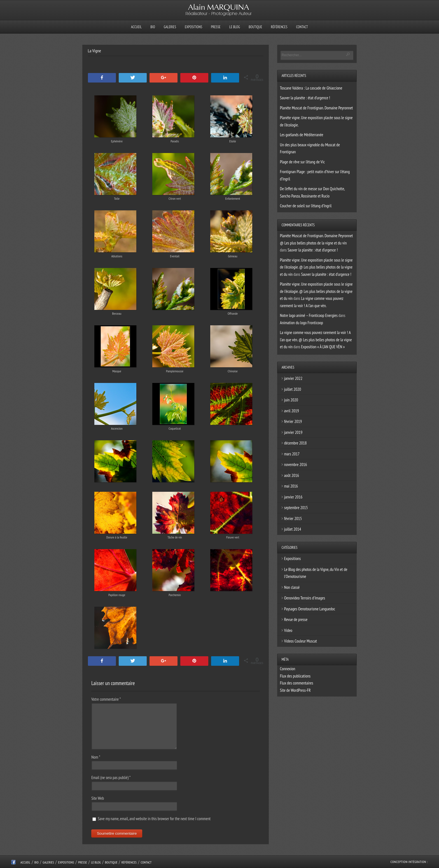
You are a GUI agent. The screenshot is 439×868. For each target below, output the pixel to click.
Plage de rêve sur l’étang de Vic (302, 162)
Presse (216, 27)
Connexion (288, 669)
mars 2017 (292, 454)
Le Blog (235, 27)
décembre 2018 (296, 443)
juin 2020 (291, 400)
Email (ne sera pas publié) (111, 778)
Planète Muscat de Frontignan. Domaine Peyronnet (317, 108)
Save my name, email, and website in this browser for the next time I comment (154, 819)
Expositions (193, 27)
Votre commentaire (106, 699)
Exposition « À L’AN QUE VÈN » (323, 347)
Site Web (98, 798)
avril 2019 (292, 411)
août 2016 (292, 475)
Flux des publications (295, 676)
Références (279, 27)
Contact (302, 27)
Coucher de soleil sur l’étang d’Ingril (306, 206)
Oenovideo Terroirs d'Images (305, 598)
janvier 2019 (293, 432)
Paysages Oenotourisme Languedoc (310, 609)
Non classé (292, 587)
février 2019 (293, 421)
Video (288, 630)
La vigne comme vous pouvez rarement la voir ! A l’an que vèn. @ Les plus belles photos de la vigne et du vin (316, 340)
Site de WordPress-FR (295, 690)
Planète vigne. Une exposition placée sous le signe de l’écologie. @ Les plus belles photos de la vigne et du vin (316, 267)
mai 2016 (291, 486)
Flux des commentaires (297, 683)
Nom (96, 757)
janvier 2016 (293, 497)
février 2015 (293, 518)
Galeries (170, 27)
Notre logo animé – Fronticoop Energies (309, 315)
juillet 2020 (293, 389)
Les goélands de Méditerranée (302, 135)
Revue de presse (296, 619)
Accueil (136, 27)
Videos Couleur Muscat (301, 641)
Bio (153, 27)
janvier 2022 (293, 378)
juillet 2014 (293, 529)
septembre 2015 (296, 508)
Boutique (255, 27)
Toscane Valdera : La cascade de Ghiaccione (311, 88)
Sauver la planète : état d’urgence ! (305, 98)
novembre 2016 (296, 464)
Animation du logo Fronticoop (302, 323)
